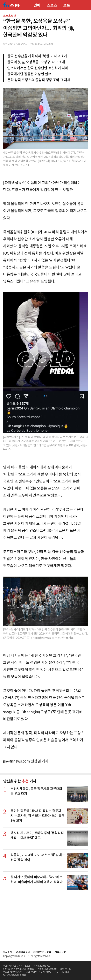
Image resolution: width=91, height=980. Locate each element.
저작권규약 (60, 952)
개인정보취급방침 (42, 952)
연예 (37, 5)
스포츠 (52, 5)
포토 (67, 5)
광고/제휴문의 (23, 952)
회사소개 (8, 952)
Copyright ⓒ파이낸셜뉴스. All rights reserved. (27, 956)
